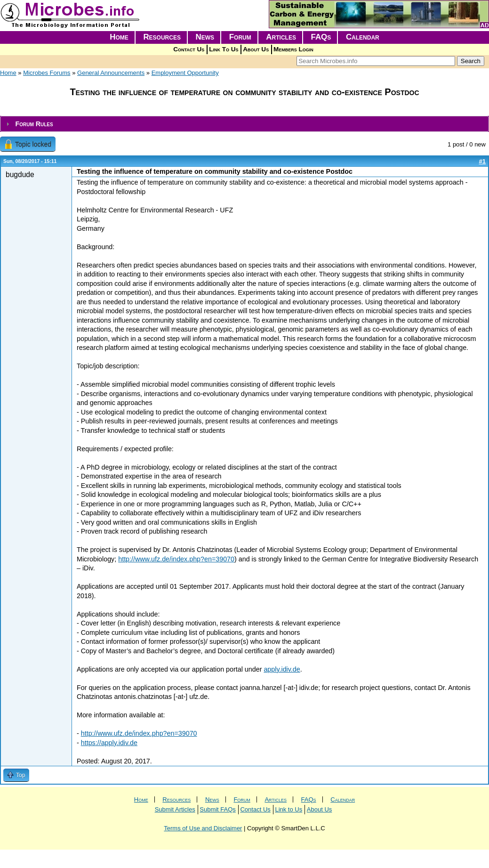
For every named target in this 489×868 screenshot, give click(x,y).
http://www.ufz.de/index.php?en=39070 (176, 559)
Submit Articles (175, 809)
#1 (482, 161)
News (205, 37)
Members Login (293, 49)
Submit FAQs (218, 809)
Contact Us (189, 49)
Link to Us (289, 809)
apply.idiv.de (282, 669)
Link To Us (224, 49)
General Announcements (111, 73)
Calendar (363, 37)
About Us (256, 49)
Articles (281, 37)
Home (119, 37)
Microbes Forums (47, 73)
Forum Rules (34, 124)
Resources (162, 37)
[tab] (244, 124)
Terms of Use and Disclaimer (203, 828)
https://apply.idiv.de (109, 743)
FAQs (321, 37)
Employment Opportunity (185, 73)
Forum (240, 37)
